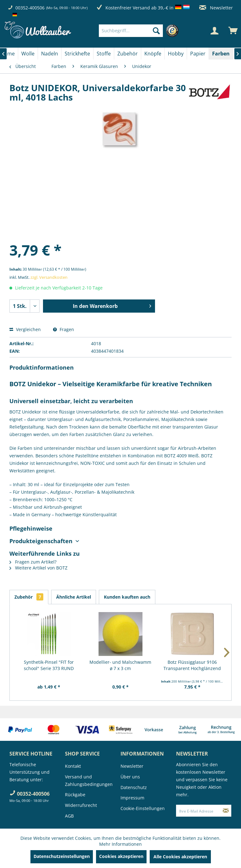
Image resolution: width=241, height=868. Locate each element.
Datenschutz (134, 787)
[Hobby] (176, 54)
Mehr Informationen (120, 844)
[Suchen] (156, 31)
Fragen (64, 329)
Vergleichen (25, 329)
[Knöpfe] (153, 54)
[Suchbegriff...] (131, 31)
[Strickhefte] (77, 54)
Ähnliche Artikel (74, 597)
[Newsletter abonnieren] (226, 811)
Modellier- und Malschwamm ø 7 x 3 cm (120, 665)
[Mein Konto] (214, 31)
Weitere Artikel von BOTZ (38, 568)
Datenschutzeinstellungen (62, 856)
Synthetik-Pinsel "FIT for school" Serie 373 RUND (49, 665)
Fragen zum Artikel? (33, 562)
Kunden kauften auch (127, 597)
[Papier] (198, 54)
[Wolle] (28, 54)
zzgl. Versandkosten (49, 277)
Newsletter (216, 8)
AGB (69, 816)
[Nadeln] (50, 54)
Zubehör (29, 597)
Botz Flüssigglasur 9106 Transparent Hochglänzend (192, 665)
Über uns (130, 777)
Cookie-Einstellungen (143, 808)
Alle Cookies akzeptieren (180, 857)
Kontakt (73, 766)
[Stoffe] (104, 54)
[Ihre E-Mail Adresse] (198, 811)
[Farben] (221, 54)
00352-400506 (30, 8)
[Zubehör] (128, 54)
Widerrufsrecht (81, 805)
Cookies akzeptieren (121, 856)
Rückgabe (75, 795)
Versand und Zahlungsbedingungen (89, 780)
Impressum (132, 798)
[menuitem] (140, 31)
